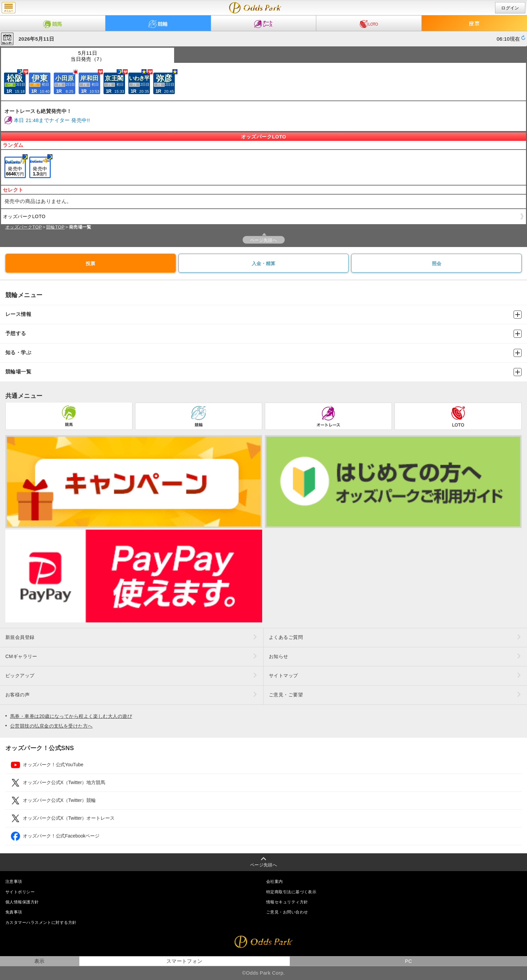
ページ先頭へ (264, 240)
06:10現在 (509, 39)
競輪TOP (55, 227)
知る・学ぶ (263, 353)
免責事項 (14, 912)
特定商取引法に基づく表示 (291, 892)
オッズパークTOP (24, 227)
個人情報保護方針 (22, 902)
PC (409, 961)
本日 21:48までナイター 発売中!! (52, 120)
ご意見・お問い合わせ (287, 912)
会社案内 (275, 882)
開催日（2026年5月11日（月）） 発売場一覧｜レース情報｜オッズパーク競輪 (255, 8)
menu (9, 8)
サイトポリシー (20, 892)
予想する (263, 334)
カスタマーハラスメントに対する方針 (41, 923)
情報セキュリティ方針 (287, 902)
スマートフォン (185, 961)
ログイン (510, 8)
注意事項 (14, 882)
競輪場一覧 (263, 372)
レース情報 (263, 315)
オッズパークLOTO (262, 218)
